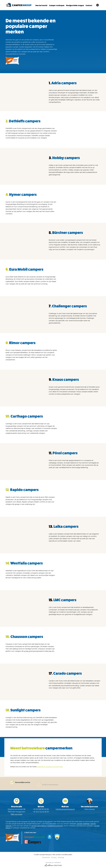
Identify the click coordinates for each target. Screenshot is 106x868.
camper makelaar (83, 824)
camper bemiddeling (39, 826)
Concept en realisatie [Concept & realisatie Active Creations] (53, 865)
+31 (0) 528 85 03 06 (41, 810)
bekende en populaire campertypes (50, 767)
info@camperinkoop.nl (65, 810)
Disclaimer (46, 858)
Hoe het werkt (41, 5)
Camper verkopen (57, 5)
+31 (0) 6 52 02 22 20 (41, 812)
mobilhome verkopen (55, 826)
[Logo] (19, 5)
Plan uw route (17, 815)
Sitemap (61, 858)
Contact (89, 5)
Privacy (54, 858)
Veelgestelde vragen (75, 5)
